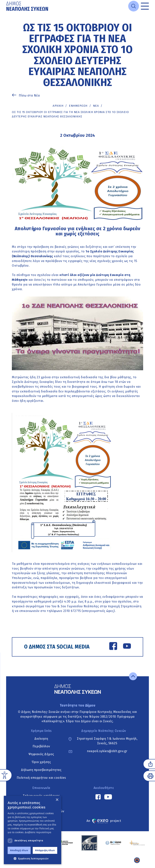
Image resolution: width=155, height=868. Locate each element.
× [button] (57, 800)
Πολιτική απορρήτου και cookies (41, 778)
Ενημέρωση (78, 106)
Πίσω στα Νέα (29, 95)
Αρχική (58, 106)
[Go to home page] (28, 6)
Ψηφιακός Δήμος (41, 754)
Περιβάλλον (41, 746)
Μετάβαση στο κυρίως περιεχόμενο (6, 12)
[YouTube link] (127, 647)
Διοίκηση (41, 739)
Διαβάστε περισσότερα (38, 832)
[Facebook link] (113, 647)
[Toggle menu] (145, 6)
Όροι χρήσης (41, 762)
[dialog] (33, 830)
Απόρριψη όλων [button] (45, 850)
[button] (33, 858)
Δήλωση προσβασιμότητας (41, 770)
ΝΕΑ (96, 106)
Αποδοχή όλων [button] (19, 850)
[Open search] (134, 6)
